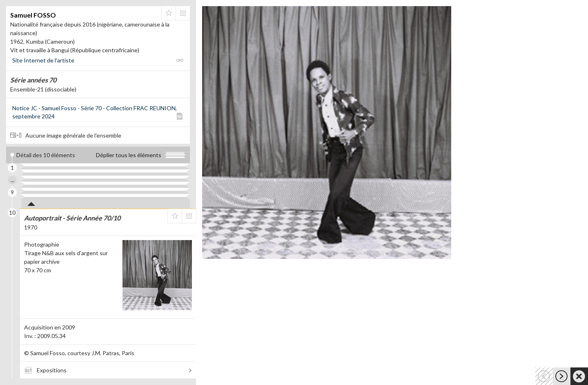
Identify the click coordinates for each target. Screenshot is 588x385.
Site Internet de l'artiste (43, 60)
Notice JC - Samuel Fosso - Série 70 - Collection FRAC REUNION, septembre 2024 (95, 112)
